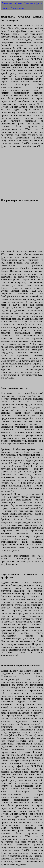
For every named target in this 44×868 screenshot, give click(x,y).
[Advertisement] (22, 175)
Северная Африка (33, 3)
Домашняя (7, 3)
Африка (18, 3)
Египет (5, 8)
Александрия (17, 8)
